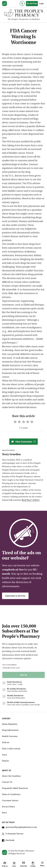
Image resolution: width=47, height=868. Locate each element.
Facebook (8, 841)
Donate (5, 761)
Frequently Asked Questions (15, 788)
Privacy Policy (8, 807)
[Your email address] (23, 668)
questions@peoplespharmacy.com (19, 828)
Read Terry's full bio (31, 500)
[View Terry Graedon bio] (23, 455)
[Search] (22, 4)
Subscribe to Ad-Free (15, 596)
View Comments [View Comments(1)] (23, 442)
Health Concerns (10, 736)
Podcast (6, 743)
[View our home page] (5, 4)
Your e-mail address (9, 665)
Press (4, 813)
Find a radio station (11, 749)
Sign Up (23, 675)
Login (41, 4)
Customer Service (10, 801)
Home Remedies (10, 724)
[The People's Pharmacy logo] (23, 14)
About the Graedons (11, 776)
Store (4, 755)
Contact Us (7, 782)
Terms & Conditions (11, 794)
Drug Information (10, 730)
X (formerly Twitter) (13, 834)
